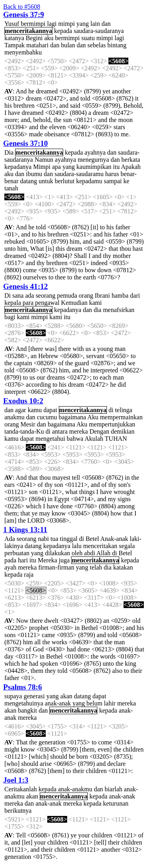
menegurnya (93, 160)
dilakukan (57, 553)
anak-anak (58, 703)
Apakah (131, 167)
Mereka (47, 560)
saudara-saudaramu (79, 174)
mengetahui (50, 439)
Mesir (28, 424)
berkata (131, 160)
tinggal (69, 539)
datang (29, 181)
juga (64, 560)
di (111, 410)
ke (126, 181)
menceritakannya (28, 31)
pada (10, 560)
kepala (13, 303)
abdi (90, 553)
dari (135, 295)
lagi (52, 24)
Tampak (15, 45)
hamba (120, 295)
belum (95, 703)
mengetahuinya (24, 703)
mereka (78, 431)
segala (127, 546)
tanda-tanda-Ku (24, 431)
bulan (68, 45)
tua (54, 539)
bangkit (27, 710)
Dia (9, 152)
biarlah (113, 789)
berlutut (65, 181)
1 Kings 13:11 (25, 530)
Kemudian (74, 303)
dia (98, 310)
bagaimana (72, 417)
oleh (77, 553)
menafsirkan (119, 310)
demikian (123, 431)
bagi (10, 317)
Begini (34, 38)
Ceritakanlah (21, 789)
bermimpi (33, 24)
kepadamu (89, 181)
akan (66, 696)
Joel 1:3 (16, 780)
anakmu (15, 417)
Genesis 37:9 (24, 15)
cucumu (47, 417)
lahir (110, 703)
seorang (46, 295)
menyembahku (23, 52)
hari (23, 560)
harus (112, 174)
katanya (14, 38)
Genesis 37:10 (25, 143)
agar (21, 410)
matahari (37, 45)
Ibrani (103, 295)
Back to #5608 (22, 7)
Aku (93, 417)
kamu (35, 410)
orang (86, 295)
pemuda (67, 295)
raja (29, 574)
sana (18, 295)
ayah (10, 567)
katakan (123, 567)
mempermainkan (121, 417)
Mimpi (42, 167)
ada (29, 295)
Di (8, 295)
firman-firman (56, 567)
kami (95, 303)
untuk (46, 181)
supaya (13, 696)
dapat (50, 410)
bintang (117, 45)
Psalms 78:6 (23, 687)
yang (82, 24)
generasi (34, 696)
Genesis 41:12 (25, 286)
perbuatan (17, 553)
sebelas (97, 45)
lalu (77, 546)
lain (95, 24)
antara (60, 431)
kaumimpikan (94, 167)
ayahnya (95, 152)
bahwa (75, 439)
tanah (11, 188)
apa (56, 167)
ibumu (34, 174)
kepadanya (18, 167)
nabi (43, 539)
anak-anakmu (75, 789)
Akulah (94, 439)
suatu (88, 38)
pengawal (47, 303)
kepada (63, 31)
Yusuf (12, 24)
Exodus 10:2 (23, 401)
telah (96, 567)
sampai (113, 181)
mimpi (67, 24)
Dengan (99, 431)
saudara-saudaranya (99, 31)
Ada (10, 539)
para (28, 303)
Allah (104, 553)
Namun (44, 160)
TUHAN (116, 439)
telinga (124, 410)
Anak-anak (114, 539)
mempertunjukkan (112, 424)
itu (116, 167)
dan (106, 24)
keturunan (116, 803)
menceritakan (100, 546)
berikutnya (18, 811)
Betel (92, 539)
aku (49, 38)
